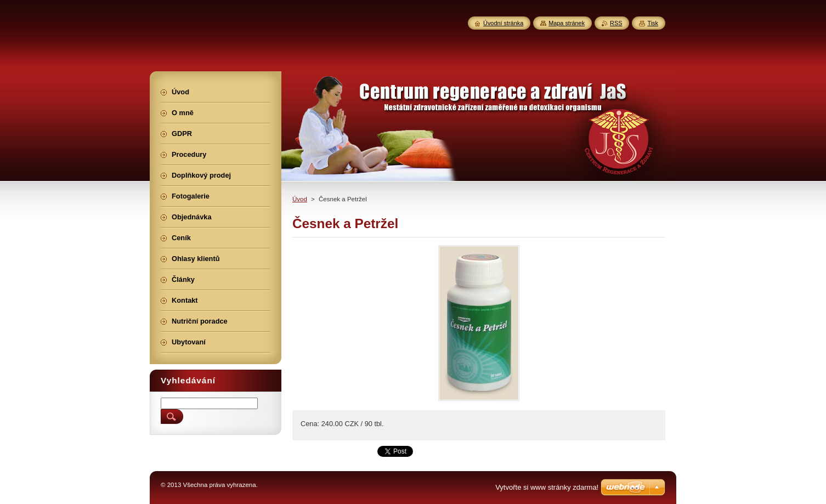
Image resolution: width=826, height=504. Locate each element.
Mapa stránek (567, 23)
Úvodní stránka (503, 23)
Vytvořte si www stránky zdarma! (547, 487)
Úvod (300, 199)
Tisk (653, 23)
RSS (616, 23)
